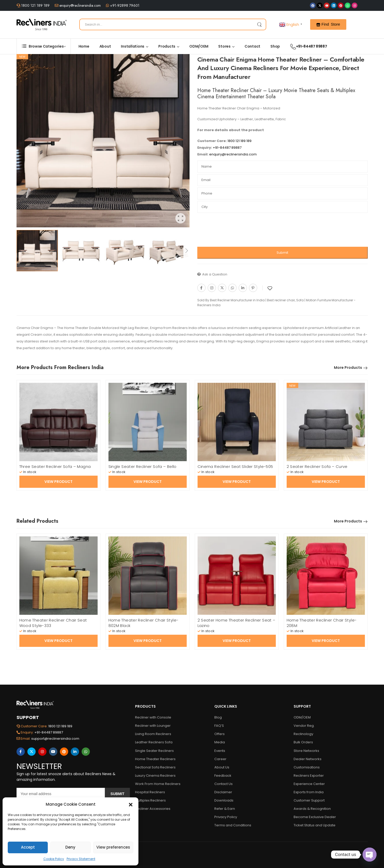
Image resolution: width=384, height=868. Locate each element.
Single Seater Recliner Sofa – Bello (143, 466)
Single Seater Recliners (154, 751)
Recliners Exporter (309, 776)
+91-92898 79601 (124, 5)
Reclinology (303, 734)
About (105, 46)
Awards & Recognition (312, 809)
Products (167, 46)
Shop (275, 46)
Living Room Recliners (153, 734)
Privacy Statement (81, 859)
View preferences (113, 847)
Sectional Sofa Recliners (155, 767)
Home (84, 46)
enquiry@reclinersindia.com (80, 5)
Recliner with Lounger (153, 726)
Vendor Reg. (304, 726)
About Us (222, 767)
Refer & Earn (225, 809)
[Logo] (42, 24)
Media (220, 742)
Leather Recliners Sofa (154, 742)
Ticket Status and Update (315, 825)
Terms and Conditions (233, 825)
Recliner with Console (153, 717)
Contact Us (224, 784)
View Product (58, 482)
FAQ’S (219, 726)
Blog (218, 717)
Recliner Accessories (153, 809)
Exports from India (309, 792)
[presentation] (237, 231)
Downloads (224, 800)
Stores (224, 46)
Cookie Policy (54, 859)
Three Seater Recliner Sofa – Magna (55, 466)
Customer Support (309, 800)
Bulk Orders (303, 742)
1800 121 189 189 (35, 5)
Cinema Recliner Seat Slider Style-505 (235, 466)
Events (220, 751)
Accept (28, 847)
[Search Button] (259, 24)
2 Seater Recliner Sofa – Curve (317, 466)
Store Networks (306, 751)
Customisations (307, 767)
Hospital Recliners (150, 792)
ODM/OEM (199, 46)
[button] (131, 804)
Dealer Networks (308, 759)
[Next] (186, 251)
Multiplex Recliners (150, 800)
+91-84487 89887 (306, 46)
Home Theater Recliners (155, 759)
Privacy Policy (226, 817)
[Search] (173, 24)
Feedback (223, 776)
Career (220, 759)
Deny (70, 847)
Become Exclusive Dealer (315, 817)
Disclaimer (223, 792)
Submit (282, 253)
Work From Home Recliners (158, 784)
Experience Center (309, 784)
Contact (252, 46)
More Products (348, 368)
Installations (133, 46)
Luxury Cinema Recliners (155, 776)
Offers (220, 734)
